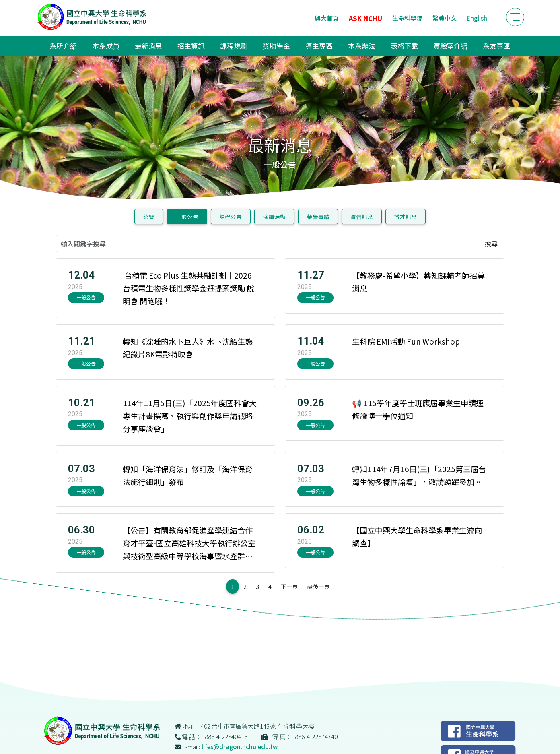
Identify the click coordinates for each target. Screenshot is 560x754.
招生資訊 (191, 46)
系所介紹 (63, 46)
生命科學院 (407, 18)
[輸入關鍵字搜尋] (267, 244)
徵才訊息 (406, 217)
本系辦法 (362, 46)
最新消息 (148, 46)
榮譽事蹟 (318, 217)
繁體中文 (445, 18)
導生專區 (319, 46)
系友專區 (496, 46)
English (477, 18)
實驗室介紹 (450, 46)
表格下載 (404, 46)
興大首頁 (327, 18)
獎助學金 (276, 46)
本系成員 (106, 46)
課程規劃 (234, 46)
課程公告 (231, 217)
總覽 (149, 217)
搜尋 (491, 244)
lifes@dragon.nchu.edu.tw (240, 747)
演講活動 (274, 217)
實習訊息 (362, 217)
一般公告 (187, 217)
